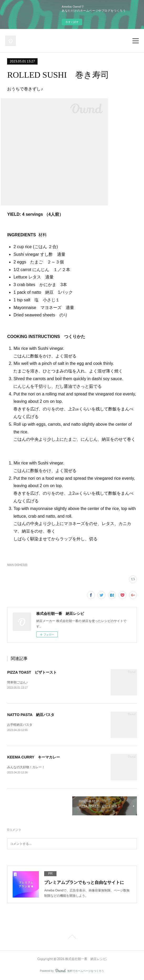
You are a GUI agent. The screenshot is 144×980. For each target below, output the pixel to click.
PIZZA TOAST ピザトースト (32, 672)
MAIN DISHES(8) (17, 565)
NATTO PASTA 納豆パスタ (31, 715)
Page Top (72, 938)
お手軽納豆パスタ (20, 725)
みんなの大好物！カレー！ (26, 767)
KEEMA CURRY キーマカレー (34, 757)
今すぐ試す (72, 22)
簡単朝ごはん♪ (17, 682)
